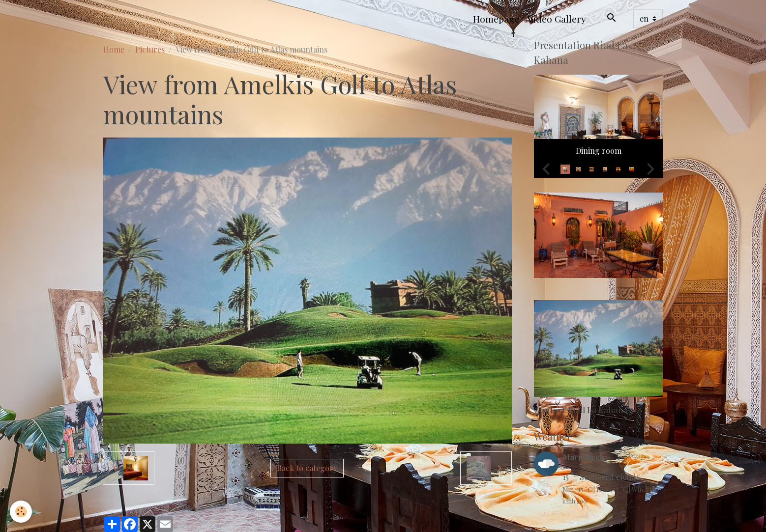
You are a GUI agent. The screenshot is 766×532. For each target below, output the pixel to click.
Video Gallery (557, 19)
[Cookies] (21, 512)
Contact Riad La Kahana (581, 409)
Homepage (496, 19)
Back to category (307, 468)
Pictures (150, 49)
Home (114, 49)
